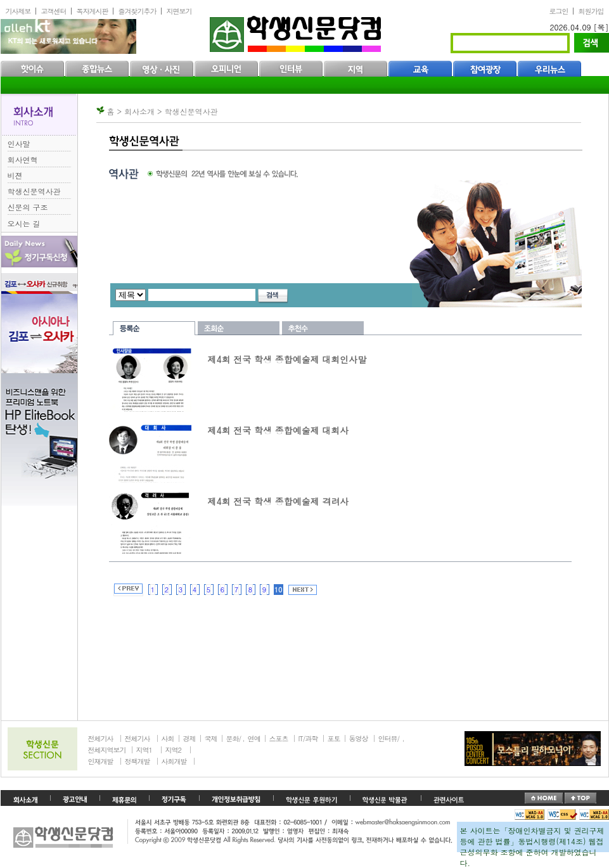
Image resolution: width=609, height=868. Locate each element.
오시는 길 (24, 223)
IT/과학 (308, 738)
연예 (254, 738)
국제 (211, 738)
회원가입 (591, 11)
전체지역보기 (107, 750)
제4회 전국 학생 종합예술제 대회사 (279, 430)
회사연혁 (23, 159)
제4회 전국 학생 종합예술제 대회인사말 (287, 359)
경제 (189, 738)
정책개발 (138, 761)
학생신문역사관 (34, 191)
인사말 (19, 144)
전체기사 (101, 738)
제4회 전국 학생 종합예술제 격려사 (279, 501)
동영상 (359, 738)
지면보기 (179, 11)
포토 (334, 738)
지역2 (173, 750)
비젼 (15, 175)
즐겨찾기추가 (138, 11)
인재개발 (101, 761)
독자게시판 (93, 11)
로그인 (559, 11)
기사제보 (18, 11)
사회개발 (174, 761)
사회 (168, 738)
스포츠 (279, 738)
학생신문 (297, 31)
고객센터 (54, 11)
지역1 (144, 750)
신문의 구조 (28, 207)
